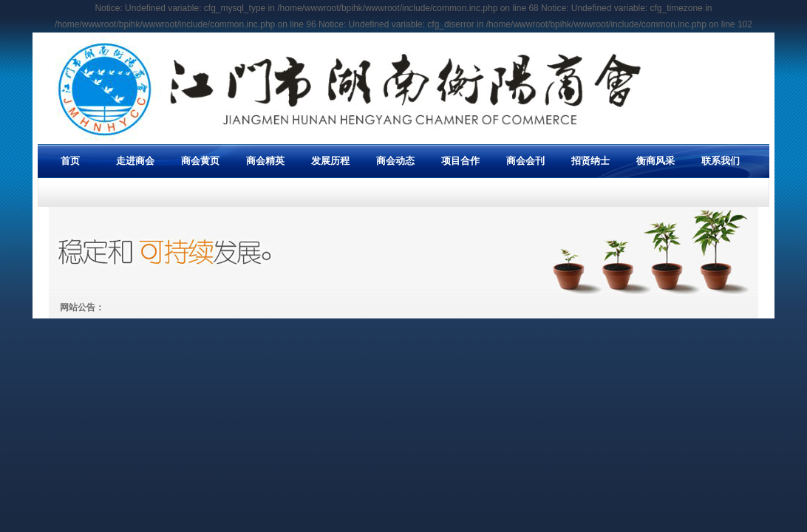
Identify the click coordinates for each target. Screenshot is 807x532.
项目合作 (460, 161)
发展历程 (330, 161)
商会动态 (395, 161)
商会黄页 (200, 161)
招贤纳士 (590, 161)
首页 (70, 161)
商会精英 (265, 161)
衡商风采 (656, 161)
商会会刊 (525, 161)
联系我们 (721, 161)
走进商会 (135, 161)
